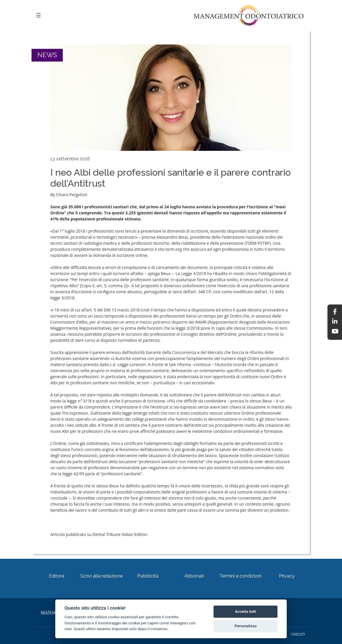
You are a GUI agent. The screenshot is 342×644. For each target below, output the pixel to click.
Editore (57, 576)
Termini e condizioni (240, 576)
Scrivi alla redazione (102, 576)
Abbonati (194, 576)
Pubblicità (148, 576)
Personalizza (246, 626)
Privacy (287, 576)
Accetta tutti (246, 611)
